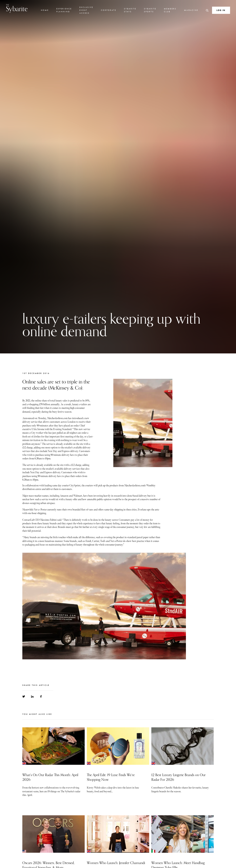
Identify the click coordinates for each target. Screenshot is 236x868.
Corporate (109, 10)
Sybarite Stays (130, 10)
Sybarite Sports (150, 10)
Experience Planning (64, 10)
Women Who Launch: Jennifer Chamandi (116, 863)
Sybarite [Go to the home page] (17, 8)
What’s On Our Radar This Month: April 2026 (50, 777)
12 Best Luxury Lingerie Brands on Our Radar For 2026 (178, 777)
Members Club (170, 10)
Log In (221, 10)
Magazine (191, 10)
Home (45, 10)
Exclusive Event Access (86, 10)
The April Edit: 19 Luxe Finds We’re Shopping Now (111, 777)
